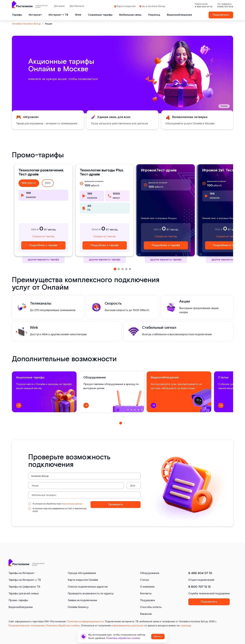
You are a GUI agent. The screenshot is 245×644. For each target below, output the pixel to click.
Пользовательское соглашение (27, 626)
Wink (78, 15)
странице (186, 626)
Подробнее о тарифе (43, 245)
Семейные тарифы (100, 15)
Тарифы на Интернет (22, 573)
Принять (158, 636)
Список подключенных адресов (88, 587)
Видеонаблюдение (179, 15)
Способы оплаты (151, 607)
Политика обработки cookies (63, 626)
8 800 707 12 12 (225, 7)
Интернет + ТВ (58, 15)
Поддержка (147, 600)
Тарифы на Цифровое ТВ (24, 587)
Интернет (35, 15)
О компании (147, 587)
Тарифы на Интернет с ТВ (25, 580)
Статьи (144, 580)
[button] (115, 269)
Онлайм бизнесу (78, 607)
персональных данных (72, 504)
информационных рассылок (127, 626)
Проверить (116, 504)
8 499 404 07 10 (203, 7)
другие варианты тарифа (43, 260)
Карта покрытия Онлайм (83, 580)
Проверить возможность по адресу (91, 594)
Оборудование (150, 573)
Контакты (146, 594)
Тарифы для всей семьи (24, 594)
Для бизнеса (77, 6)
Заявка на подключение (82, 600)
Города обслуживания (82, 573)
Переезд (154, 15)
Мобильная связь (130, 15)
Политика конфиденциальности (86, 622)
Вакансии (146, 614)
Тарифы (17, 15)
